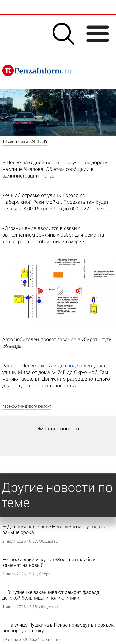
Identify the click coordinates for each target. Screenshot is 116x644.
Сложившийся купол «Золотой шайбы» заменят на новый (49, 562)
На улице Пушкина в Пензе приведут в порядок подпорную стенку (58, 628)
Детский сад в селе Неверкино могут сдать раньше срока (54, 529)
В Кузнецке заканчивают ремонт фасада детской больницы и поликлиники (51, 595)
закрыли (47, 365)
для (62, 365)
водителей (80, 365)
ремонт (45, 406)
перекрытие (13, 406)
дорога (31, 406)
